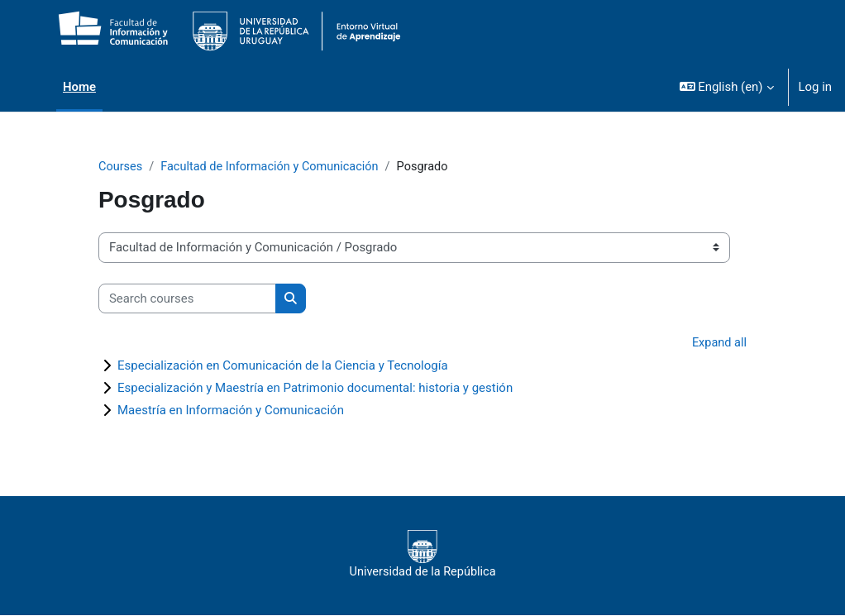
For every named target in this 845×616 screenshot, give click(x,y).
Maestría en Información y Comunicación (231, 411)
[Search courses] (187, 298)
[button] (727, 87)
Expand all (718, 344)
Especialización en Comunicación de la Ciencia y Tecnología (283, 366)
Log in (815, 87)
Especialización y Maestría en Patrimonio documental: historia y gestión (315, 389)
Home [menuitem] (79, 87)
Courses (121, 167)
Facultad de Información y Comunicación (274, 167)
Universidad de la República (422, 556)
